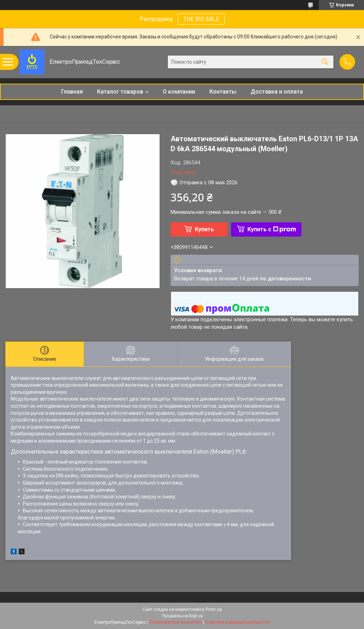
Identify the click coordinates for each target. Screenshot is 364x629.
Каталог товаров (120, 92)
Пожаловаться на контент (176, 622)
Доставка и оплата (277, 92)
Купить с (272, 229)
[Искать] (325, 62)
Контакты (223, 92)
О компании (179, 92)
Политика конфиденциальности (237, 622)
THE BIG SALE (201, 19)
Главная (72, 92)
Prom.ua (214, 609)
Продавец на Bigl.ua (182, 616)
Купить (204, 229)
